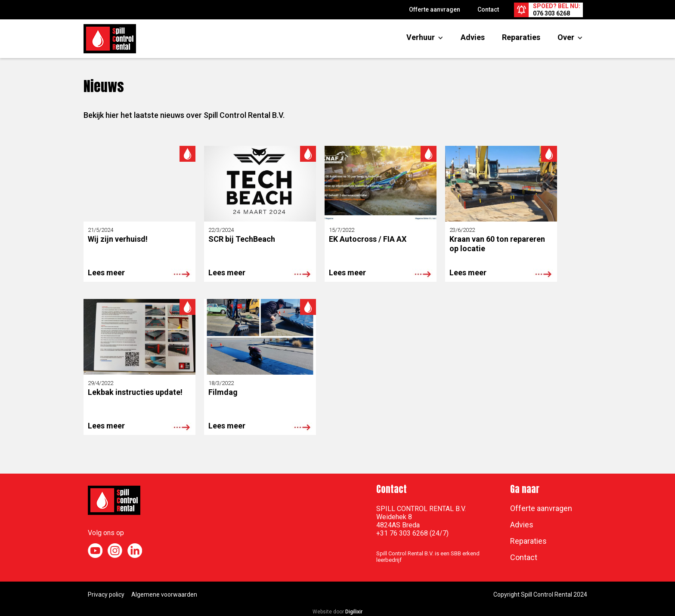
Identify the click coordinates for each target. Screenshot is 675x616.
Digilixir (354, 612)
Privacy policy (106, 594)
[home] (110, 39)
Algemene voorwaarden (164, 594)
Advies (473, 37)
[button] (421, 37)
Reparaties (521, 37)
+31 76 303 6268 (402, 533)
